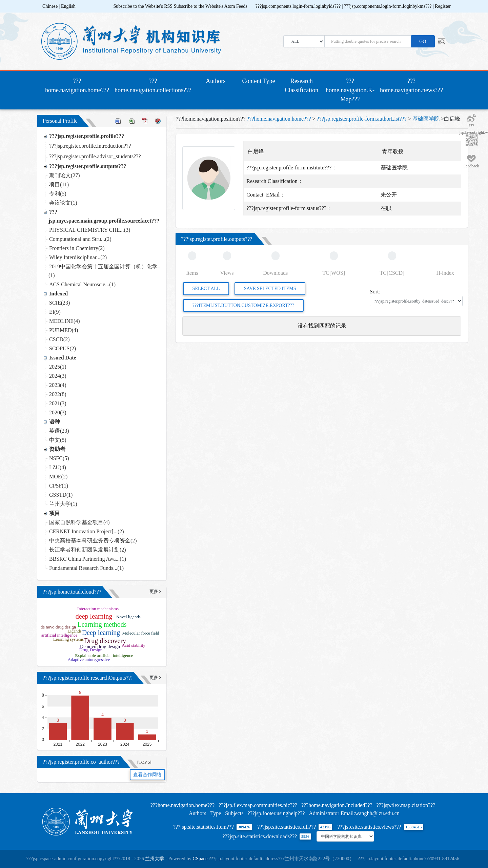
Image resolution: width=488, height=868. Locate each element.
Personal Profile (60, 121)
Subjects (234, 813)
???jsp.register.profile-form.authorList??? (362, 119)
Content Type (259, 81)
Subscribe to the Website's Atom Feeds (211, 6)
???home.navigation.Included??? (337, 805)
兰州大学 (155, 859)
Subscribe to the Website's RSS (143, 6)
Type (216, 813)
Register (443, 6)
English (68, 6)
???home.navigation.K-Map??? (350, 90)
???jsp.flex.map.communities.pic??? (258, 805)
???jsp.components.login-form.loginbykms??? (388, 6)
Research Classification (301, 86)
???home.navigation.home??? (78, 86)
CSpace (200, 859)
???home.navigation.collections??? (153, 86)
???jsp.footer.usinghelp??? (276, 813)
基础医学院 (426, 119)
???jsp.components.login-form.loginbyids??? (299, 6)
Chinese (50, 6)
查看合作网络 (147, 775)
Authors (216, 81)
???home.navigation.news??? (411, 86)
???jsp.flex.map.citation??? (406, 805)
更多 (155, 592)
